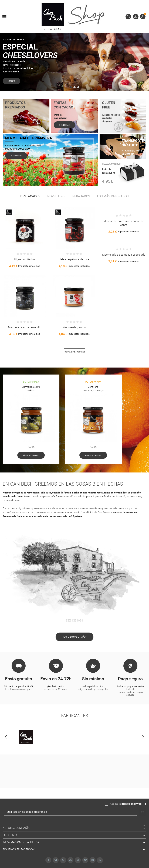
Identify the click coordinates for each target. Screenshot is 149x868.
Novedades (56, 196)
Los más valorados (113, 196)
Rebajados (81, 196)
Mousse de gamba (74, 327)
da (144, 804)
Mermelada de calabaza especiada (124, 255)
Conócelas (64, 125)
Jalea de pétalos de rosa (74, 259)
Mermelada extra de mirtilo (25, 327)
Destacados (30, 196)
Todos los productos (74, 352)
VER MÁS (24, 81)
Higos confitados (25, 259)
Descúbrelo (16, 156)
